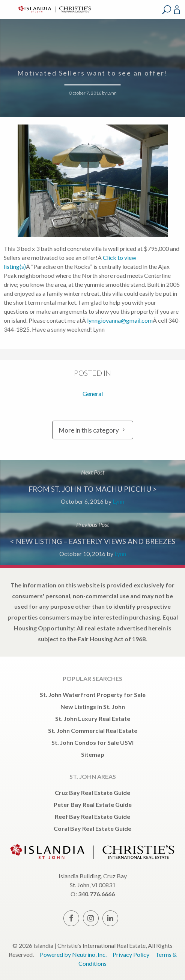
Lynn (112, 93)
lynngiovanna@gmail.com (120, 320)
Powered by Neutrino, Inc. (73, 954)
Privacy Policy (131, 954)
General (93, 394)
